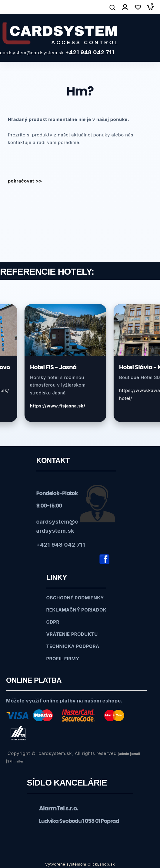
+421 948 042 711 (90, 52)
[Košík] (152, 7)
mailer (19, 761)
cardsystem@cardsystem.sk (33, 53)
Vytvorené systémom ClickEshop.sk (80, 864)
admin (124, 754)
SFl (10, 761)
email (136, 754)
